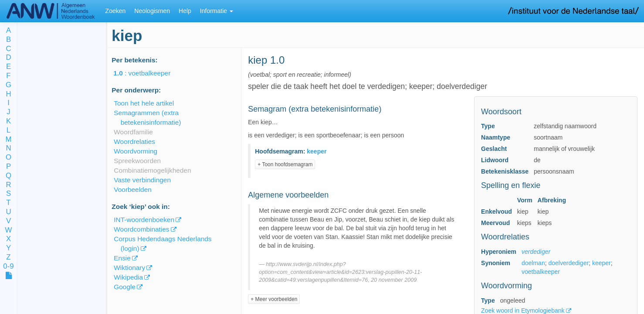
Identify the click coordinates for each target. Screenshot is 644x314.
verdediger (536, 252)
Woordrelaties (134, 142)
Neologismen (152, 11)
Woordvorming (136, 151)
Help (185, 11)
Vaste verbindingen (142, 180)
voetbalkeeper (541, 272)
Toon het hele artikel (144, 103)
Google (125, 287)
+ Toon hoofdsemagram (285, 164)
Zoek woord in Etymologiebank (524, 311)
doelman (533, 263)
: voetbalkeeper (148, 73)
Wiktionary (129, 268)
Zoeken (116, 11)
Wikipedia (128, 277)
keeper (602, 263)
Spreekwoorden (137, 161)
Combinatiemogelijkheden (152, 170)
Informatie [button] (217, 11)
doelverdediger (568, 263)
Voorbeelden (132, 189)
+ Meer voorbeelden (274, 299)
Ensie (122, 258)
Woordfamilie (133, 132)
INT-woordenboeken (144, 220)
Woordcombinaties (141, 229)
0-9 (8, 267)
